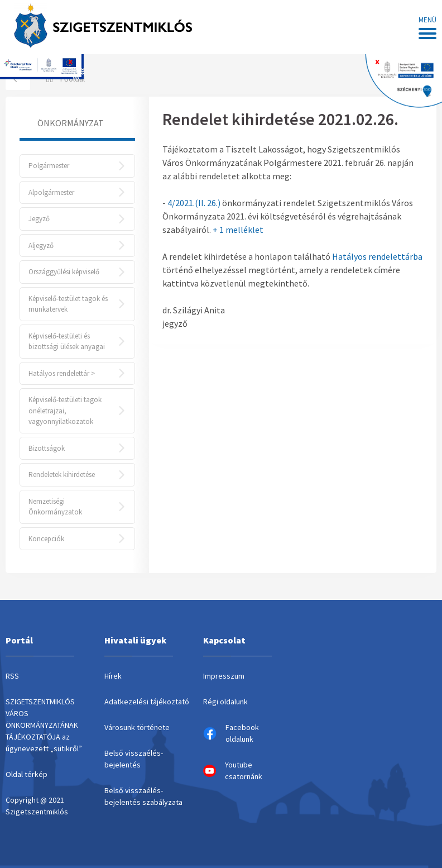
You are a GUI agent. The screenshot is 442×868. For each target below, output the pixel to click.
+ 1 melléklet (238, 230)
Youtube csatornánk (233, 771)
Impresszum (224, 676)
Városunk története (137, 727)
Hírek (113, 676)
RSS (12, 676)
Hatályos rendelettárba (377, 256)
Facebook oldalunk (231, 733)
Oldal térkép (27, 774)
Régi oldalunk (225, 702)
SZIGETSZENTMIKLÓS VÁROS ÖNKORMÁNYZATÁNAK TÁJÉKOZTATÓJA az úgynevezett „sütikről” (44, 725)
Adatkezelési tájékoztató (147, 702)
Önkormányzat (71, 123)
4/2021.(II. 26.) (194, 203)
